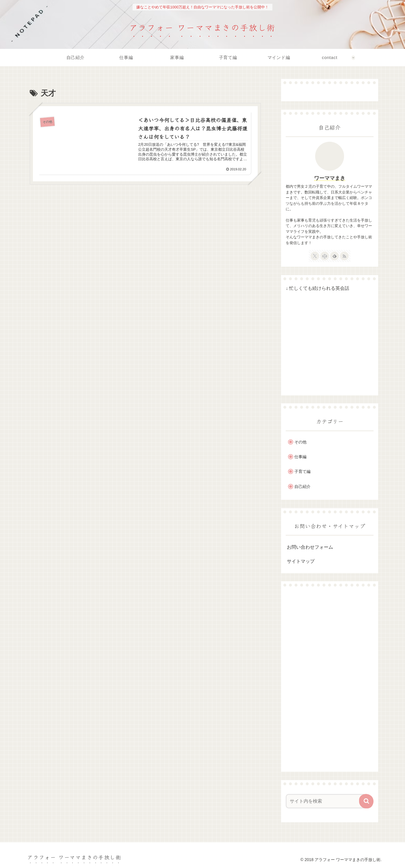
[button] (366, 801)
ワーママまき (330, 178)
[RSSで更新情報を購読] (344, 256)
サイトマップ (301, 561)
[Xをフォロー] (315, 256)
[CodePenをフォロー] (325, 256)
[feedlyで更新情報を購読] (335, 256)
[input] (326, 801)
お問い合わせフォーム (310, 547)
